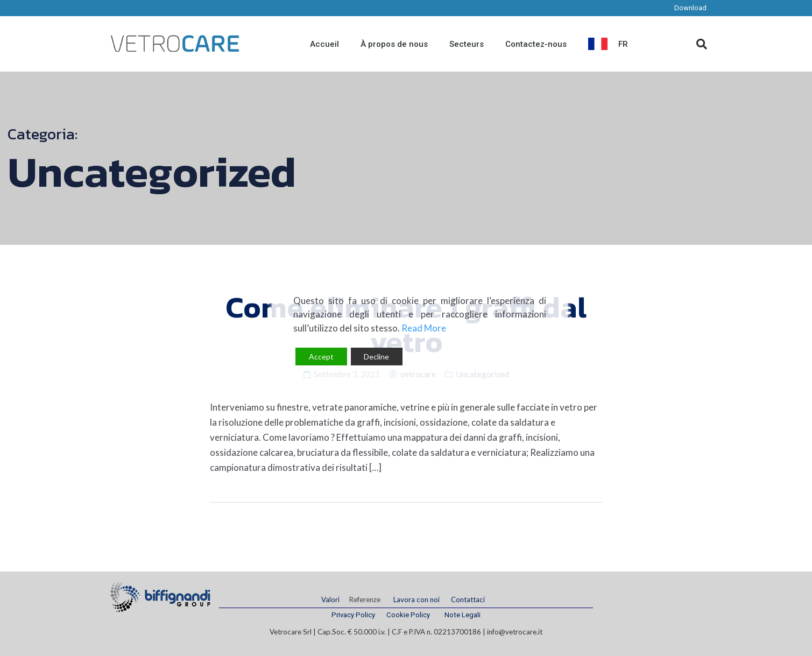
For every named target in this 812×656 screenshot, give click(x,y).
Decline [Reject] (376, 357)
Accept (321, 357)
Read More (424, 328)
